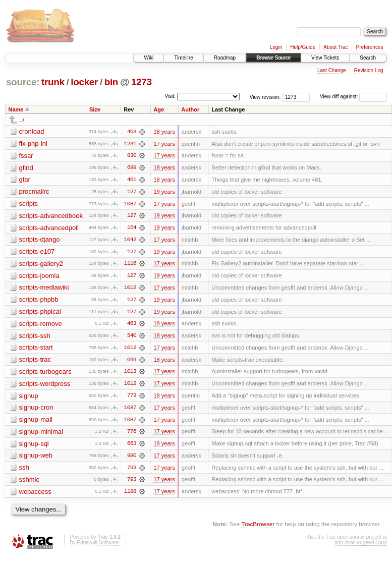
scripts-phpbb (39, 301)
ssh (24, 470)
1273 (142, 82)
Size (95, 109)
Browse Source (273, 58)
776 (132, 434)
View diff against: (353, 97)
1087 (130, 204)
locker (84, 82)
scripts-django (40, 240)
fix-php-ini (33, 144)
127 (132, 192)
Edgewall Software (98, 546)
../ (22, 120)
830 (132, 156)
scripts (29, 204)
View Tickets (325, 58)
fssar (26, 156)
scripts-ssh (35, 337)
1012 (130, 289)
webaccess (35, 495)
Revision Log (369, 70)
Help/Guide (303, 47)
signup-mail (36, 422)
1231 (130, 144)
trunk (53, 82)
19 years (164, 192)
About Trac (335, 47)
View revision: (265, 97)
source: (23, 82)
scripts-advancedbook (51, 216)
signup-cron (36, 410)
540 (132, 337)
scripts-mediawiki (44, 289)
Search (368, 58)
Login (276, 47)
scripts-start (36, 349)
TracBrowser (258, 527)
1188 (130, 495)
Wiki (149, 58)
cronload (32, 131)
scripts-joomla (39, 277)
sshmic (29, 482)
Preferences (370, 47)
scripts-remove (41, 325)
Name (16, 109)
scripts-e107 (37, 252)
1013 (130, 374)
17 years (164, 144)
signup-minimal (41, 434)
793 (132, 471)
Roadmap (225, 58)
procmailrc (34, 192)
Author (190, 109)
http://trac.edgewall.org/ (361, 546)
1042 (130, 241)
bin (111, 82)
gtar (25, 180)
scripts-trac (35, 361)
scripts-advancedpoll (49, 228)
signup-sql (34, 446)
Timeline (183, 58)
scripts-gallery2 (41, 265)
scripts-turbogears (45, 374)
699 (132, 362)
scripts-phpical (40, 313)
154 (132, 229)
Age (159, 109)
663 (132, 446)
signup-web (36, 458)
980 (132, 459)
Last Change (332, 70)
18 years (164, 132)
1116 (130, 265)
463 (132, 132)
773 (132, 398)
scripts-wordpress (45, 386)
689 (132, 168)
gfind (26, 168)
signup (29, 398)
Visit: (170, 96)
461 (132, 180)
